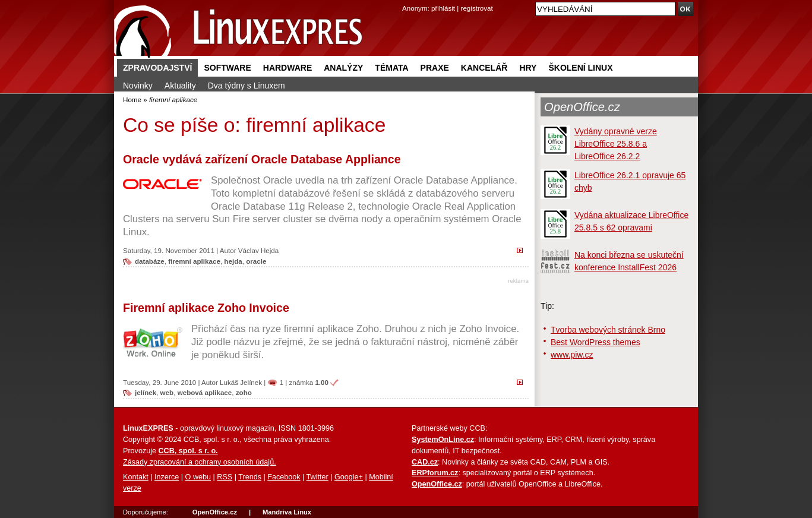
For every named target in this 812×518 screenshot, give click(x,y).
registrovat (477, 8)
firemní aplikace (194, 261)
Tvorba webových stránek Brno (608, 330)
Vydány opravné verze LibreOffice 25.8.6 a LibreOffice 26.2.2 (616, 144)
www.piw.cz (572, 355)
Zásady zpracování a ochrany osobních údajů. (200, 462)
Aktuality (180, 86)
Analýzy (343, 68)
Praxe (435, 68)
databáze (150, 261)
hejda (233, 261)
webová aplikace (205, 392)
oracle (256, 261)
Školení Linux (580, 68)
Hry (528, 68)
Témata (391, 68)
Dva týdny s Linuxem (247, 86)
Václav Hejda (258, 250)
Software (227, 68)
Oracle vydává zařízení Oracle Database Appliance (262, 159)
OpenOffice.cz (582, 107)
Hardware (287, 68)
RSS (225, 477)
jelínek (146, 392)
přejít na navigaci (406, 0)
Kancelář (484, 68)
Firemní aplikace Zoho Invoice (206, 308)
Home (132, 100)
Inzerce (167, 477)
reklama (518, 281)
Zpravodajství (157, 68)
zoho (244, 392)
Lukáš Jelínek (241, 382)
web (167, 392)
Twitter (317, 477)
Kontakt (136, 477)
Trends (250, 477)
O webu (198, 477)
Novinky (138, 86)
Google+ (349, 477)
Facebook (284, 477)
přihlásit (443, 8)
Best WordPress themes (595, 342)
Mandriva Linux (287, 512)
